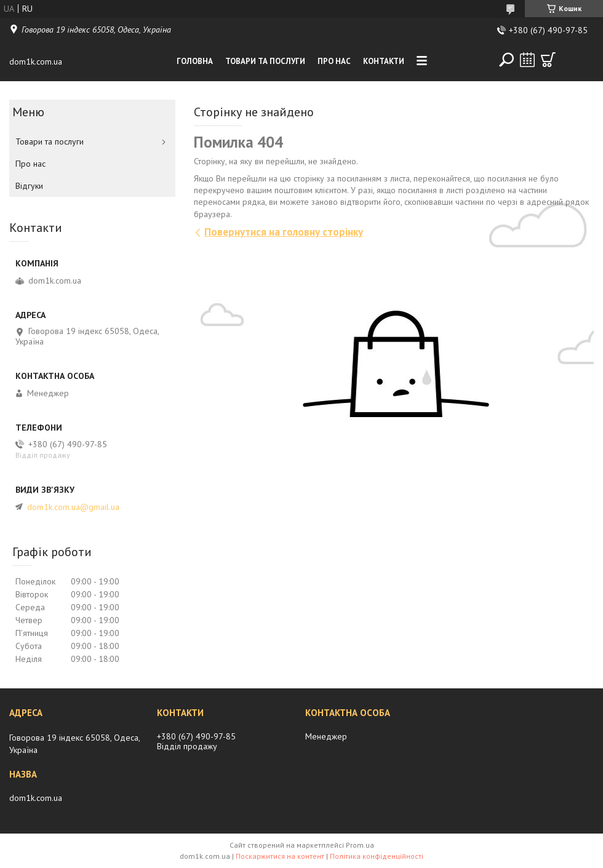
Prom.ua (360, 845)
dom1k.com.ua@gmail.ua (73, 507)
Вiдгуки (29, 186)
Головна (195, 61)
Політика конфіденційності (377, 856)
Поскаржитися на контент (280, 856)
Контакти (384, 61)
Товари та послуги (265, 61)
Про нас (334, 61)
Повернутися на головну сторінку (284, 232)
